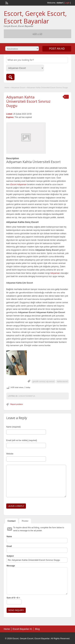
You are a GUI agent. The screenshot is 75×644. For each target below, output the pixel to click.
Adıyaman (55, 273)
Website (10, 454)
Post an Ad (57, 49)
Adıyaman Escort (18, 88)
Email (9, 546)
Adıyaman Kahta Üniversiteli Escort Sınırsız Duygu (28, 101)
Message (11, 566)
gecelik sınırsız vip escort (44, 381)
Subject (10, 556)
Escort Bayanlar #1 (22, 629)
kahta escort (62, 381)
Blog (37, 629)
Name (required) (13, 427)
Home (7, 88)
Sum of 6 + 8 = (13, 598)
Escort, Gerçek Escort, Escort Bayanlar (35, 17)
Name (9, 537)
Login (67, 3)
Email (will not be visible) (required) (22, 440)
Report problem (17, 404)
